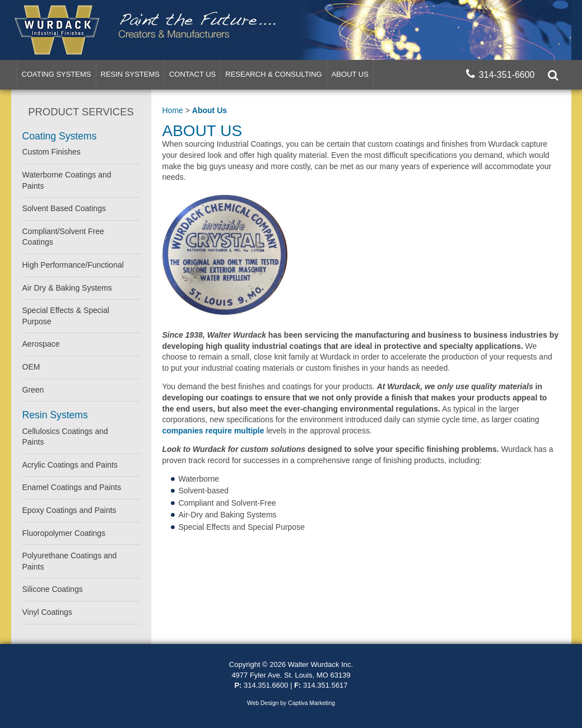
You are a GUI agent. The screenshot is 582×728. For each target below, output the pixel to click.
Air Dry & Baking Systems (67, 288)
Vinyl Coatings (47, 612)
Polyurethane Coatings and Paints (70, 561)
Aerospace (41, 344)
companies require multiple (213, 431)
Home (173, 110)
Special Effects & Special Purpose (66, 316)
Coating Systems (57, 74)
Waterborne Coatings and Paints (67, 180)
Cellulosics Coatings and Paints (65, 437)
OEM (31, 367)
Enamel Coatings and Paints (72, 487)
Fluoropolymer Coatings (64, 533)
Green (33, 390)
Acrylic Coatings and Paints (70, 465)
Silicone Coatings (53, 589)
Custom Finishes (52, 152)
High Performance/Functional (73, 265)
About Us (350, 74)
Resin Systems (130, 74)
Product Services (81, 112)
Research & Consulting (273, 74)
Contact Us (192, 74)
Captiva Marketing (311, 703)
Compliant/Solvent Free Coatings (63, 237)
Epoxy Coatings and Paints (69, 510)
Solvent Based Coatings (64, 208)
